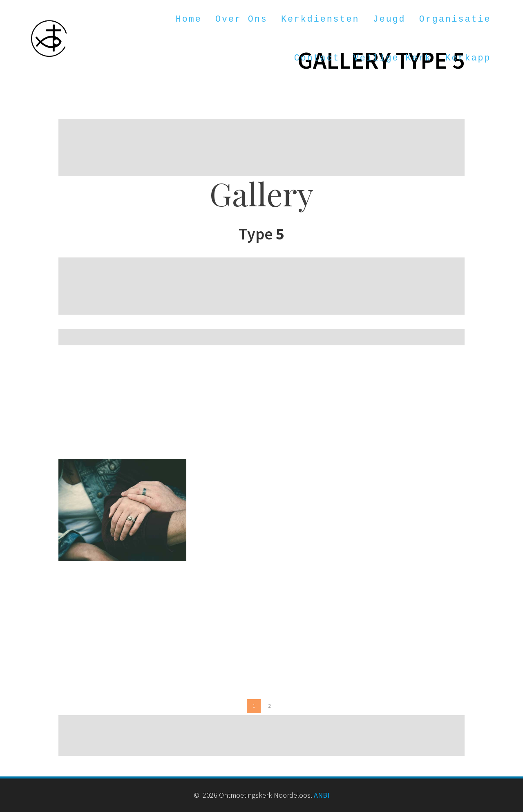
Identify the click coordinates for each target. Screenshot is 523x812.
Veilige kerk (393, 58)
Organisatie (455, 19)
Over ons (241, 19)
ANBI (322, 795)
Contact (317, 58)
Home (189, 19)
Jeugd (389, 19)
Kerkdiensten (320, 19)
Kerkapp (468, 58)
